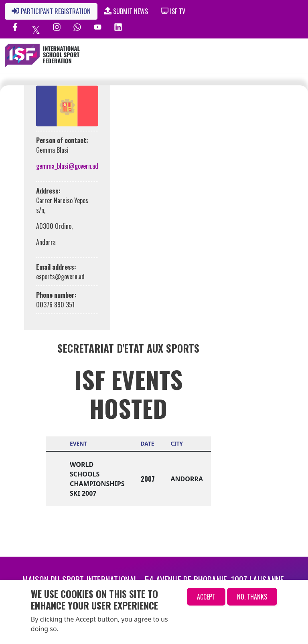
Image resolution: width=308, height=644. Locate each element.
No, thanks (252, 597)
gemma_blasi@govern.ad (67, 166)
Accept (206, 597)
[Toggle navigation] (266, 56)
